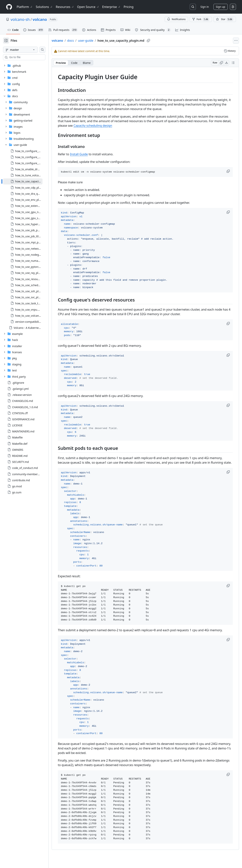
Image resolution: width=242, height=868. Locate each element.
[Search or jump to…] (193, 7)
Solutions (44, 7)
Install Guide (91, 154)
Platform (25, 7)
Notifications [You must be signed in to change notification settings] (176, 19)
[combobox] (32, 57)
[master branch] (26, 50)
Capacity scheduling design (144, 126)
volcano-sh (20, 19)
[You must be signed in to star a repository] (225, 19)
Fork (201, 19)
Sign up (221, 7)
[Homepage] (9, 7)
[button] (229, 171)
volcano (40, 19)
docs (83, 41)
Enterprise (111, 7)
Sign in (205, 7)
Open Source (88, 7)
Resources (65, 7)
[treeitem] (29, 181)
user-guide (98, 41)
